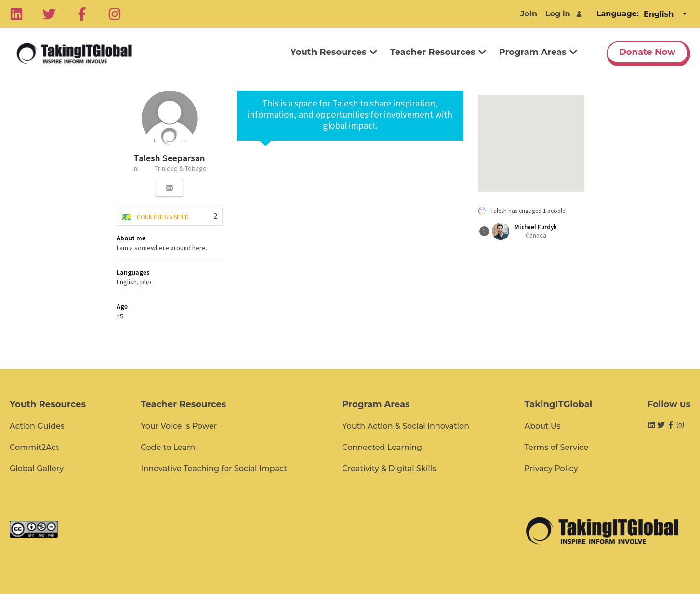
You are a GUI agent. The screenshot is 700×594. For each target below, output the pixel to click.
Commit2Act (34, 447)
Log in (558, 14)
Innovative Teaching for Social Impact (214, 469)
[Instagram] (115, 14)
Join (529, 14)
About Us (542, 426)
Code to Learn (168, 447)
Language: (618, 14)
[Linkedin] (16, 14)
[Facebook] (82, 14)
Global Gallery (37, 469)
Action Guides (37, 426)
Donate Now (647, 52)
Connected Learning (382, 447)
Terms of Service (556, 447)
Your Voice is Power (179, 426)
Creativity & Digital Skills (389, 469)
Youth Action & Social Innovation (406, 426)
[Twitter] (49, 14)
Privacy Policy (551, 469)
